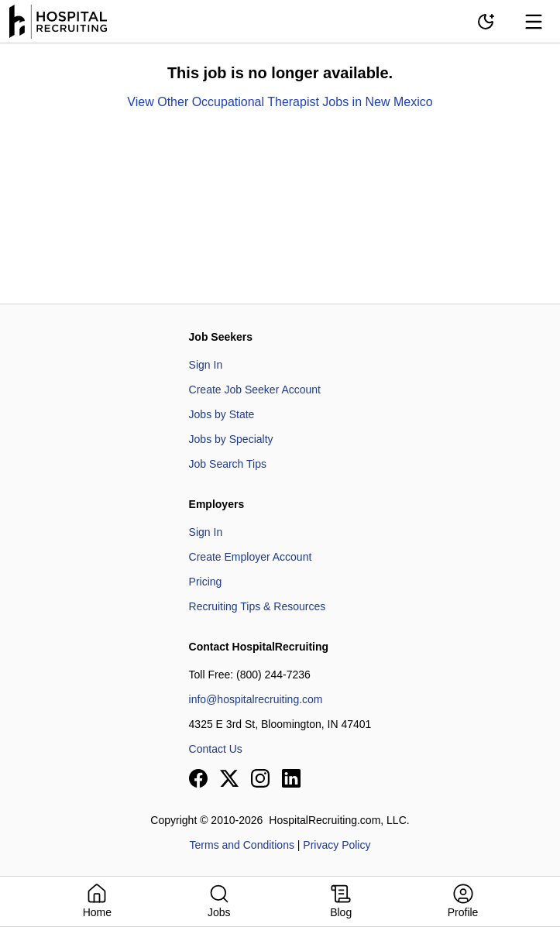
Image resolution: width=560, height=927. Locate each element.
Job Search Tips (228, 464)
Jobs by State (222, 414)
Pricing (206, 582)
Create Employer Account (251, 557)
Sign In (206, 365)
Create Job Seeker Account (255, 390)
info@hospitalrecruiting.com (256, 699)
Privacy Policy (337, 845)
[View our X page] (229, 778)
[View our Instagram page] (260, 778)
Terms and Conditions (242, 845)
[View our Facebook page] (198, 778)
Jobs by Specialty (231, 439)
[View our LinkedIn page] (291, 778)
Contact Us (216, 749)
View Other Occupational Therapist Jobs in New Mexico (280, 102)
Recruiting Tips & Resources (258, 606)
